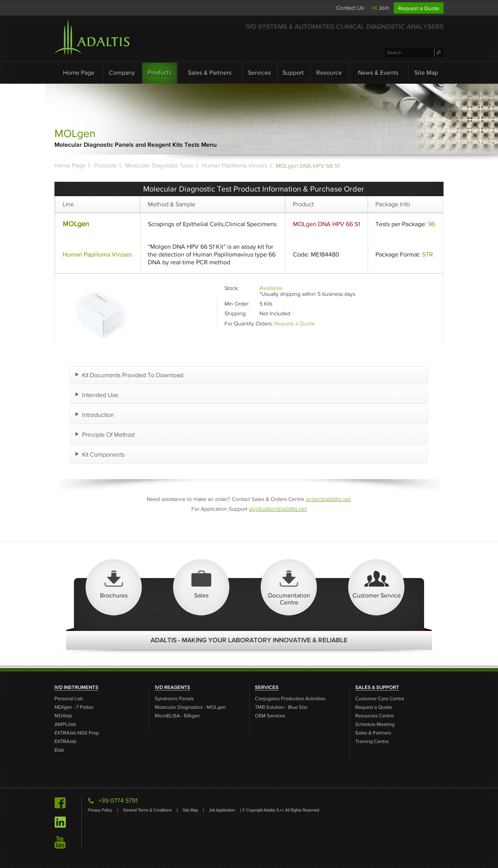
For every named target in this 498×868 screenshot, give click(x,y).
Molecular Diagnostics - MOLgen (190, 707)
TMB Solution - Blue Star (281, 707)
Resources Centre (374, 716)
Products (160, 73)
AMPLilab (65, 725)
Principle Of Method (110, 435)
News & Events (378, 73)
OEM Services (270, 716)
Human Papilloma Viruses (235, 165)
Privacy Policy (101, 810)
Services (259, 73)
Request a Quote (419, 8)
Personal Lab (69, 699)
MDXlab (63, 716)
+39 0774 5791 (118, 800)
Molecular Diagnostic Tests (159, 165)
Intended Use (101, 395)
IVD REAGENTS (173, 687)
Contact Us (350, 8)
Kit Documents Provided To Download (134, 375)
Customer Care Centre (380, 699)
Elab (59, 750)
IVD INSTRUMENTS (76, 687)
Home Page (79, 73)
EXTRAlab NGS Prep (77, 733)
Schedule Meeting (375, 725)
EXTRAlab (65, 742)
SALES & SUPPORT (377, 687)
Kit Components (104, 454)
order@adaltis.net (328, 499)
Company (122, 73)
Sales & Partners (210, 73)
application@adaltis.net (278, 509)
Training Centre (372, 742)
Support (293, 73)
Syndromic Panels (174, 699)
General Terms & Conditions (148, 810)
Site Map (426, 73)
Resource (329, 73)
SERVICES (267, 687)
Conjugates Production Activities (290, 699)
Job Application (223, 810)
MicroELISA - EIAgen (177, 716)
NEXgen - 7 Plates (74, 707)
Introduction (99, 415)
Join (384, 8)
